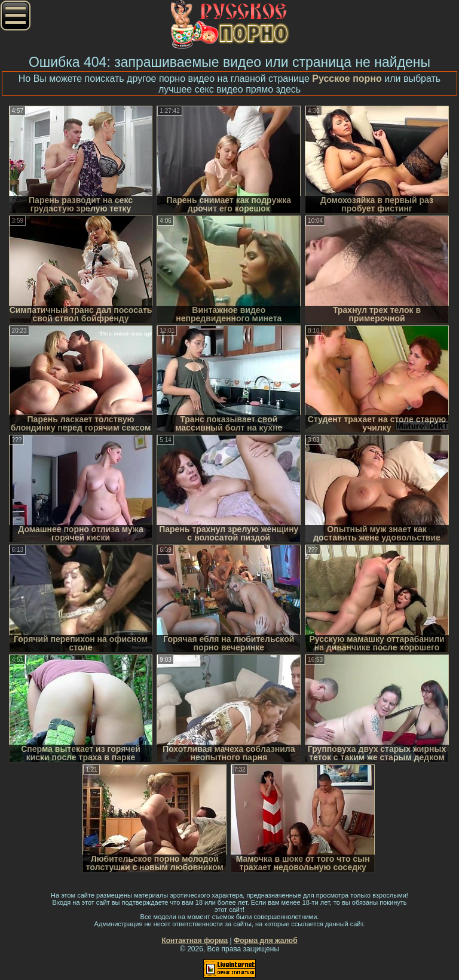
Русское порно (347, 79)
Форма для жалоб (266, 941)
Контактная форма (195, 941)
